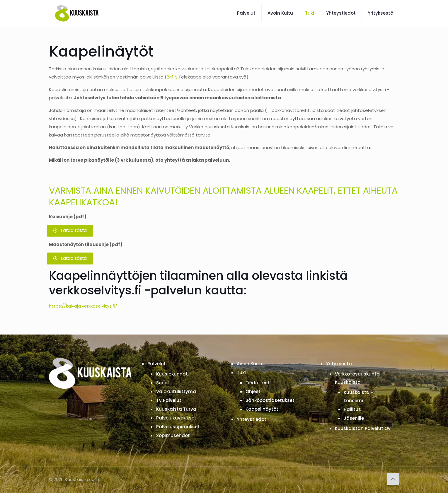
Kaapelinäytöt (262, 409)
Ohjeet (253, 391)
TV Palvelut (169, 400)
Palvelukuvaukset (176, 418)
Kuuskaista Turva (176, 409)
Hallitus (352, 409)
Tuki (241, 372)
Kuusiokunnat (172, 374)
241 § (172, 77)
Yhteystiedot (252, 419)
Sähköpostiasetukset (270, 400)
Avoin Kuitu (249, 364)
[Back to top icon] (393, 479)
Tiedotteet (258, 383)
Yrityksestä (339, 364)
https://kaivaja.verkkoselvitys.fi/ (83, 306)
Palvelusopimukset (178, 427)
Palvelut (157, 364)
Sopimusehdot (173, 435)
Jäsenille (354, 418)
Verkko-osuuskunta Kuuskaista (357, 378)
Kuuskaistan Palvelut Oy (363, 428)
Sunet (163, 383)
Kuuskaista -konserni (358, 396)
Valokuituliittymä (176, 391)
